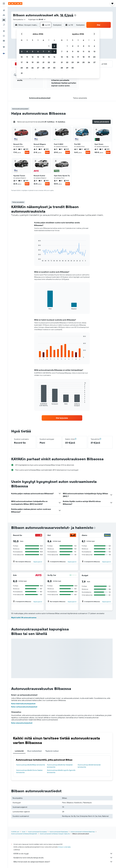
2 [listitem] (15, 149)
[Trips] (4, 47)
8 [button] (49, 51)
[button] (4, 4)
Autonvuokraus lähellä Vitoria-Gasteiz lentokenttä (29, 771)
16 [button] (54, 57)
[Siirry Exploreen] (4, 31)
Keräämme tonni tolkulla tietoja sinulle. (63, 858)
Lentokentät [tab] (19, 751)
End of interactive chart (37, 260)
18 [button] (27, 62)
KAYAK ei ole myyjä (63, 854)
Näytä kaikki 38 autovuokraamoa (24, 618)
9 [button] (54, 51)
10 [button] (22, 57)
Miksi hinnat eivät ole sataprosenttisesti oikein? (63, 862)
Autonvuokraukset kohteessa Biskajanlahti (24, 834)
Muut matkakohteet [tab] (34, 751)
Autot (24, 832)
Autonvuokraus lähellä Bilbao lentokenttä (31, 765)
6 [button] (38, 51)
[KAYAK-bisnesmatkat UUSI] (4, 41)
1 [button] (49, 46)
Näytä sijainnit (38, 562)
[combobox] (19, 19)
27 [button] (38, 68)
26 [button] (33, 68)
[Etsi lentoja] (4, 10)
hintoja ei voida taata (64, 847)
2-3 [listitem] (87, 149)
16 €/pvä (67, 15)
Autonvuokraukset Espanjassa (59, 832)
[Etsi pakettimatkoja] (4, 25)
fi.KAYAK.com (15, 832)
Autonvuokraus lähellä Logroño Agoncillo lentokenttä (61, 771)
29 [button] (49, 68)
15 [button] (49, 57)
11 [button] (27, 57)
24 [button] (22, 68)
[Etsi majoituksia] (4, 15)
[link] (62, 418)
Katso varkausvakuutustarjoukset (24, 707)
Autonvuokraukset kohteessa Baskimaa (83, 832)
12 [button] (33, 57)
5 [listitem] (56, 149)
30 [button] (54, 68)
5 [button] (33, 51)
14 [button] (43, 57)
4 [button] (27, 51)
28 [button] (43, 68)
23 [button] (54, 62)
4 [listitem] (35, 149)
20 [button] (38, 62)
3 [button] (22, 51)
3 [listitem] (60, 149)
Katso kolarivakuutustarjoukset (23, 704)
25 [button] (27, 68)
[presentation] (75, 15)
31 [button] (22, 73)
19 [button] (33, 62)
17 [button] (22, 62)
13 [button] (38, 57)
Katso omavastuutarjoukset (22, 723)
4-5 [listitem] (26, 149)
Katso (27, 152)
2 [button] (54, 46)
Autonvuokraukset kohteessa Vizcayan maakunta (55, 834)
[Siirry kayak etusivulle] (15, 4)
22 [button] (49, 62)
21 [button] (43, 62)
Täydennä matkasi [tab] (52, 751)
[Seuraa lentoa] (4, 36)
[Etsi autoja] (4, 20)
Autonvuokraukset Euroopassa (37, 832)
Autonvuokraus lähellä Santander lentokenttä (89, 766)
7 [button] (43, 51)
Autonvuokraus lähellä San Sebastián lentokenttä (60, 766)
